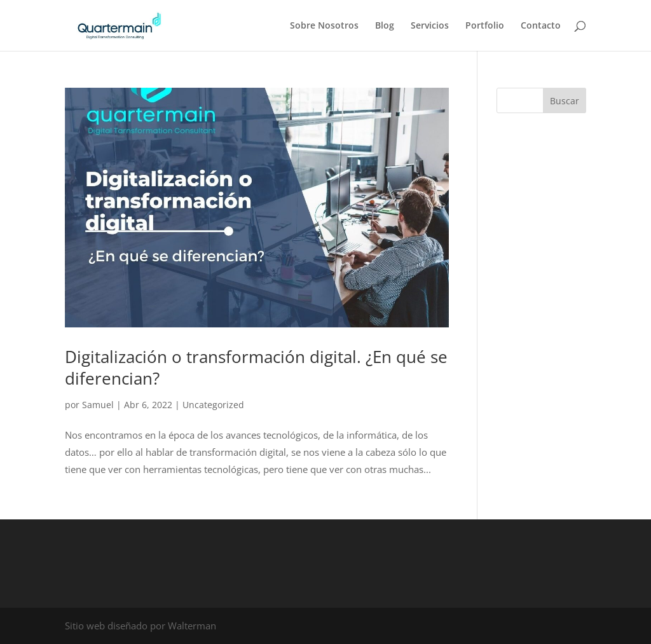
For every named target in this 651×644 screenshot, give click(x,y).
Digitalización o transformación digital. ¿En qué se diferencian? (256, 367)
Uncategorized (213, 405)
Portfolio (485, 26)
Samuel (98, 405)
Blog (385, 26)
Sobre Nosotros (324, 26)
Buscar (565, 101)
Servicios (430, 26)
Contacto (541, 26)
